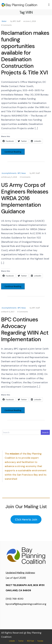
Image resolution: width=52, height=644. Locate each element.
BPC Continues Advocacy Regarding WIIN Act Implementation (25, 329)
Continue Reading (13, 152)
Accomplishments (9, 173)
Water (4, 21)
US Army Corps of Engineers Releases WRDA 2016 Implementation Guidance (25, 198)
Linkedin (12, 641)
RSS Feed (30, 641)
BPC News (22, 173)
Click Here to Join (26, 519)
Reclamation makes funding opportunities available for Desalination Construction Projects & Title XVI (25, 53)
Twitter (21, 641)
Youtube (40, 641)
